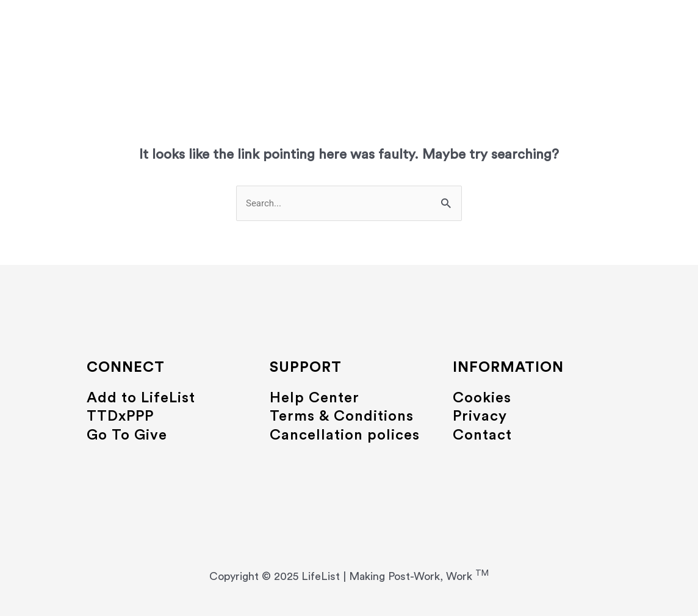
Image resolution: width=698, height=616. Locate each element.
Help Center (315, 398)
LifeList (349, 25)
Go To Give (127, 435)
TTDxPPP (120, 416)
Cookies (482, 398)
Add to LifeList (141, 398)
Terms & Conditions (342, 416)
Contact (482, 435)
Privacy (480, 416)
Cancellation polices (345, 435)
